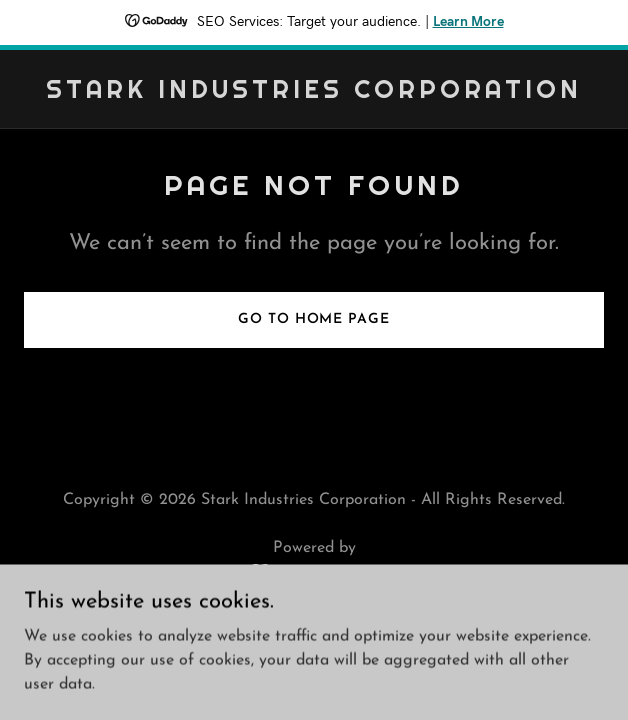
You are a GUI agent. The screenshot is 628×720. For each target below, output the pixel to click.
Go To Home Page (313, 319)
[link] (314, 94)
